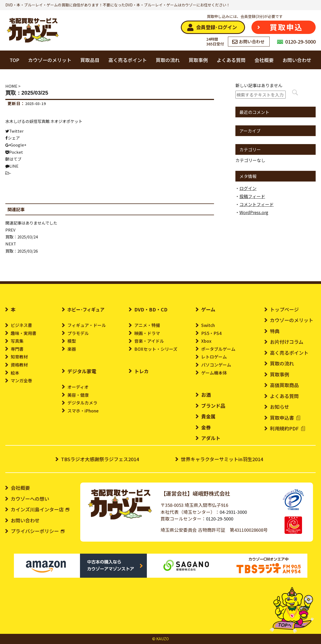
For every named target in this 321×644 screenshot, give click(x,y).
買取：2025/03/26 (22, 251)
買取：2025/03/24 (22, 237)
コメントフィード (257, 204)
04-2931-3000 (233, 512)
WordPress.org (254, 212)
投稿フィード (252, 196)
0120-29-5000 (220, 519)
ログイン (248, 188)
